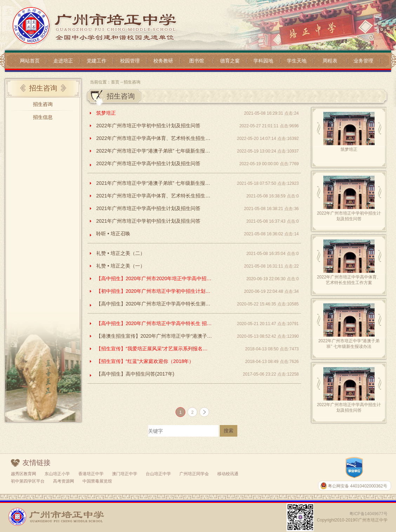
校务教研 (163, 61)
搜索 (229, 431)
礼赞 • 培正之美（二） (121, 253)
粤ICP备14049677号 (368, 514)
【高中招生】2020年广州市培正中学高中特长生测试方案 (154, 304)
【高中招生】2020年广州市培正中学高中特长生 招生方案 (154, 323)
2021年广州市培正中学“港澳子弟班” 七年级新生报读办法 (154, 183)
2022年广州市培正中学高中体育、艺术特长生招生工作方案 (154, 138)
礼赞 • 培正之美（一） (121, 266)
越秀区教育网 (24, 474)
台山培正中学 (158, 474)
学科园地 (263, 61)
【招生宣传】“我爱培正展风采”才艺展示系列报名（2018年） (154, 349)
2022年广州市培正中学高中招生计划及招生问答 (148, 163)
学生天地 (297, 61)
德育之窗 (230, 61)
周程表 (330, 61)
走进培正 (63, 61)
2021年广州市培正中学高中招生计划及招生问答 (148, 208)
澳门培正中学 (125, 474)
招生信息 (43, 117)
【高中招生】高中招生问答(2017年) (135, 374)
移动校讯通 (228, 474)
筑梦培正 (106, 113)
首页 (115, 82)
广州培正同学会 (194, 474)
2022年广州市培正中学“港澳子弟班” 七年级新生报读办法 (154, 151)
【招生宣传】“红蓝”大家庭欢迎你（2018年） (145, 361)
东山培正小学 (57, 474)
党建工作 (97, 61)
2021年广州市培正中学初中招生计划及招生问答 (148, 221)
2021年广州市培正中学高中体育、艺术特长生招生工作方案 (154, 196)
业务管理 (363, 61)
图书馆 (197, 61)
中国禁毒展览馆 (97, 481)
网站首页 (30, 61)
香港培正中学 (91, 474)
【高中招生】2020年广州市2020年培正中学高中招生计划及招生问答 (154, 278)
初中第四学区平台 (28, 481)
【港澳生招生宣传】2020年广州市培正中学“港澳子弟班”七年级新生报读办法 (154, 336)
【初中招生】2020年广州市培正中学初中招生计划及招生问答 (154, 291)
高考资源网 (64, 481)
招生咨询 (43, 104)
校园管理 (130, 61)
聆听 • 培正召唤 (113, 234)
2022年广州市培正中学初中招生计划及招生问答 (148, 126)
